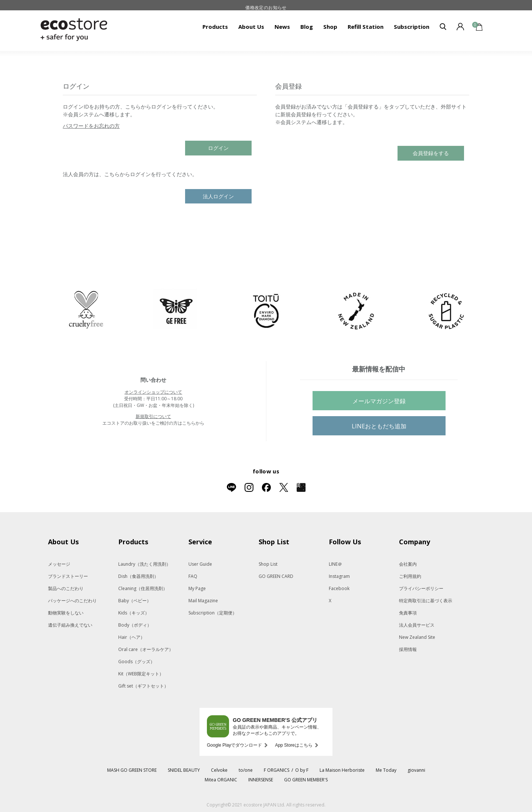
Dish (138, 576)
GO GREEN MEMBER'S (306, 780)
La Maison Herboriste (342, 770)
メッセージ (59, 564)
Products (215, 27)
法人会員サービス (417, 625)
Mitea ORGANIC (221, 780)
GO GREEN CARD (276, 576)
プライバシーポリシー (421, 588)
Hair (132, 637)
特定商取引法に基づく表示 (426, 601)
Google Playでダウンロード (234, 745)
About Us (251, 27)
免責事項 (408, 613)
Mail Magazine (203, 601)
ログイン (218, 148)
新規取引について (153, 416)
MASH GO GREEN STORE (132, 770)
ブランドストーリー (68, 576)
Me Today (386, 770)
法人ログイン (218, 196)
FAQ (193, 576)
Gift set (143, 686)
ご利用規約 (410, 576)
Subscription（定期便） (213, 613)
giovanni (416, 770)
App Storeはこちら (294, 745)
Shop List (268, 564)
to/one (246, 770)
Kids (134, 613)
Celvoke (219, 770)
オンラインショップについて (153, 392)
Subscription (412, 27)
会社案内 (408, 564)
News (282, 27)
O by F (302, 770)
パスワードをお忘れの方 (91, 126)
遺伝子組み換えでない (70, 625)
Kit (141, 674)
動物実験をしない (66, 613)
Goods (137, 662)
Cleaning (143, 588)
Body (135, 625)
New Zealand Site (417, 637)
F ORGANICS (277, 770)
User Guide (200, 564)
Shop (330, 27)
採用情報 (408, 649)
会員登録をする (431, 153)
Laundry (144, 564)
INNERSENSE (261, 780)
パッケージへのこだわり (72, 601)
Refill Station (366, 27)
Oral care (146, 649)
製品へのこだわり (66, 588)
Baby (135, 601)
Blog (307, 27)
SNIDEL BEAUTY (184, 770)
